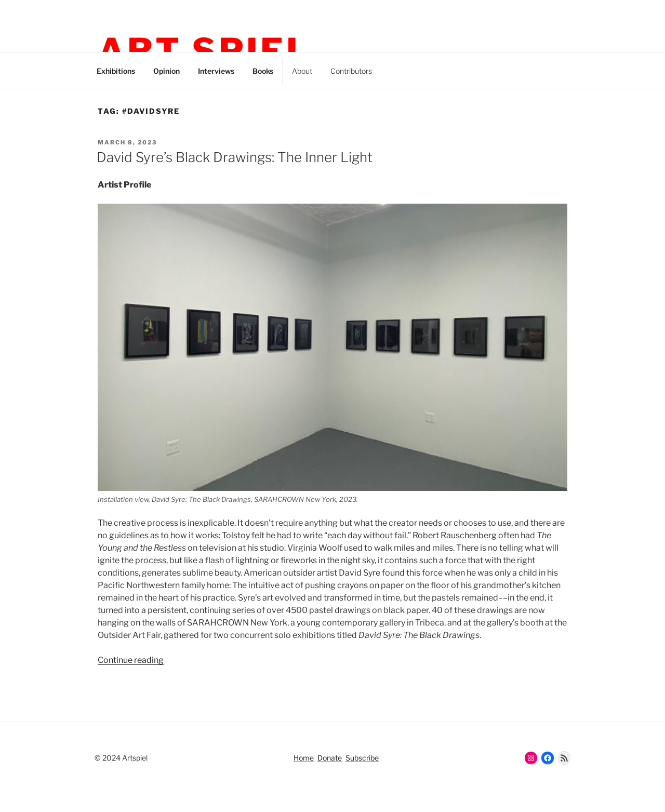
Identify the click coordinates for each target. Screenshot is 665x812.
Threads (418, 69)
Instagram (395, 69)
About (302, 71)
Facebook (442, 69)
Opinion (167, 71)
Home (304, 758)
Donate (330, 758)
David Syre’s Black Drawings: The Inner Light (235, 157)
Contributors (351, 71)
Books (263, 71)
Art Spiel (204, 51)
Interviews (216, 71)
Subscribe (362, 758)
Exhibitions (116, 71)
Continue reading (131, 660)
